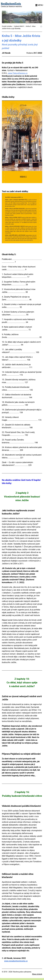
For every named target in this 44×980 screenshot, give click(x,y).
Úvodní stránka (7, 26)
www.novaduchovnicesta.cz (16, 961)
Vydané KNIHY (19, 26)
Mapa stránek (37, 974)
